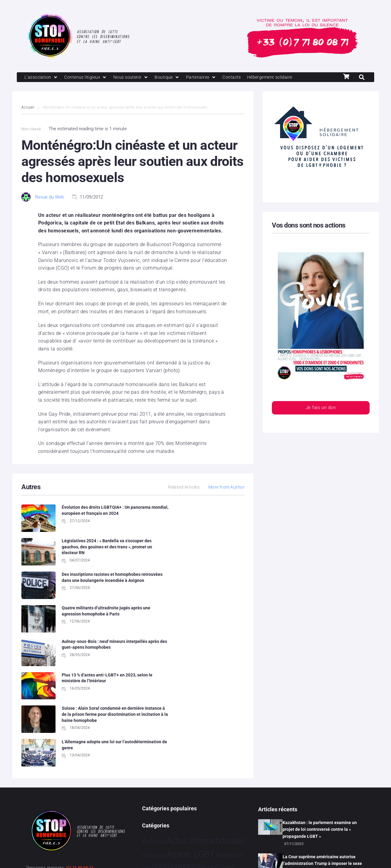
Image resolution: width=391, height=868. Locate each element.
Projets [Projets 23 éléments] (230, 779)
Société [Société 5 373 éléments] (196, 791)
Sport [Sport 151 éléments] (219, 792)
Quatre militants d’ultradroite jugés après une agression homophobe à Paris (206, 551)
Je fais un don (321, 409)
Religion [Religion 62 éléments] (152, 793)
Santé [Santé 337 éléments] (172, 792)
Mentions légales (44, 855)
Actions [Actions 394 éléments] (154, 715)
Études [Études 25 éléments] (214, 820)
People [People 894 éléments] (172, 778)
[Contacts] (238, 77)
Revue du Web (49, 197)
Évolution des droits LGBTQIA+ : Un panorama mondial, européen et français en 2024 (93, 514)
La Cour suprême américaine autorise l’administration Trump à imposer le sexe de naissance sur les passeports (322, 737)
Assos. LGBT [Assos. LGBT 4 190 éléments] (191, 728)
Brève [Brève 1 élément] (146, 741)
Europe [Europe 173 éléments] (225, 740)
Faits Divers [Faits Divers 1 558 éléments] (192, 752)
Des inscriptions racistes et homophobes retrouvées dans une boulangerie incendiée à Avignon (94, 551)
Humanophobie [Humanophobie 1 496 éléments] (187, 765)
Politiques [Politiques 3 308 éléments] (203, 778)
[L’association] (42, 77)
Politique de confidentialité (101, 855)
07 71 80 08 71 (80, 741)
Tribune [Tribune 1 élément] (208, 808)
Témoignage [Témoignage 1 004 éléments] (163, 819)
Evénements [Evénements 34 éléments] (156, 753)
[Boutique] (172, 77)
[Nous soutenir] (135, 77)
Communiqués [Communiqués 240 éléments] (173, 740)
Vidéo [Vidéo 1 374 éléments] (195, 819)
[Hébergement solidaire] (278, 77)
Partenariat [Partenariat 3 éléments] (151, 779)
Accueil (28, 108)
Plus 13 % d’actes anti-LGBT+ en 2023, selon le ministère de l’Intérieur (209, 584)
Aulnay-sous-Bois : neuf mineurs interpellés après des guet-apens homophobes (94, 584)
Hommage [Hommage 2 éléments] (151, 766)
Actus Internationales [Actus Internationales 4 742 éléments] (205, 714)
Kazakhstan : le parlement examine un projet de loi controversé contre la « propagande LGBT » (320, 703)
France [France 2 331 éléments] (226, 752)
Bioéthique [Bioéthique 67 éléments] (229, 729)
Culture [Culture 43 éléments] (205, 741)
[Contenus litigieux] (88, 77)
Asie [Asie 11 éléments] (161, 729)
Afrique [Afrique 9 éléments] (149, 729)
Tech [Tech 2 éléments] (197, 808)
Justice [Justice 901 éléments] (227, 765)
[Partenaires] (207, 77)
